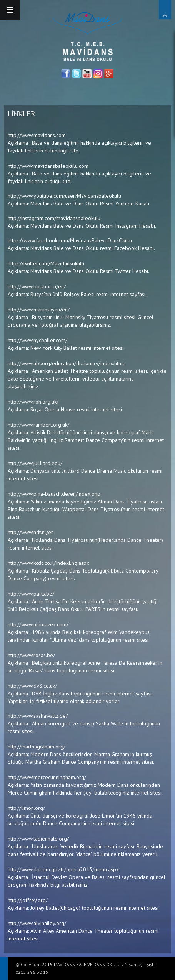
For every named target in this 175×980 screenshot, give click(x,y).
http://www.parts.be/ (31, 594)
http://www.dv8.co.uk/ (32, 686)
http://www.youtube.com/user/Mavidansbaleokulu (64, 196)
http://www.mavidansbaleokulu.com (48, 166)
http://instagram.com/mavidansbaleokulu (54, 218)
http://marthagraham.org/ (37, 747)
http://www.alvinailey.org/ (37, 923)
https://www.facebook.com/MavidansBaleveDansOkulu (70, 240)
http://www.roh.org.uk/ (33, 402)
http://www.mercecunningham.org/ (47, 777)
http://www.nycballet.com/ (37, 340)
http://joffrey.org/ (28, 900)
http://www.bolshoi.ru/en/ (37, 286)
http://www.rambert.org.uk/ (38, 425)
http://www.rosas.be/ (31, 655)
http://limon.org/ (26, 808)
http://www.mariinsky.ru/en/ (39, 310)
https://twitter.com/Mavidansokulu (46, 263)
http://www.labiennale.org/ (38, 839)
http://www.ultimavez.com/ (38, 624)
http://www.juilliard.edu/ (35, 463)
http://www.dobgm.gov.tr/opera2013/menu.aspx (63, 869)
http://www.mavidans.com (37, 135)
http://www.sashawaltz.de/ (38, 716)
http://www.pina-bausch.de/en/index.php (54, 494)
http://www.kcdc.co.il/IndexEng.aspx (48, 563)
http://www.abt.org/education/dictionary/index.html (66, 363)
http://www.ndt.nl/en (31, 532)
